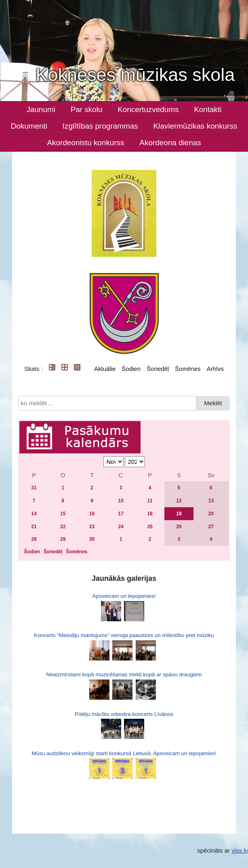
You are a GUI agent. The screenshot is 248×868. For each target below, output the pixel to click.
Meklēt (213, 403)
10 (121, 501)
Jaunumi (41, 109)
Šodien (131, 369)
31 (34, 488)
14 (34, 514)
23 (92, 527)
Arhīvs (215, 369)
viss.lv (240, 850)
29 (63, 539)
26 (179, 527)
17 (121, 514)
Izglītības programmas (100, 126)
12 (179, 501)
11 (150, 501)
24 (121, 527)
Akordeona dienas (170, 143)
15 (63, 514)
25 (150, 527)
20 (211, 514)
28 (34, 539)
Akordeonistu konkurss (85, 143)
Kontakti (208, 109)
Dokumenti (29, 126)
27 (211, 527)
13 (211, 501)
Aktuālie (105, 369)
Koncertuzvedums (148, 109)
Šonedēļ (158, 369)
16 (92, 514)
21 (34, 527)
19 (179, 514)
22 (63, 527)
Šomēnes (188, 369)
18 (150, 514)
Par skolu (87, 109)
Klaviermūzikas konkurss (195, 126)
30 (92, 539)
